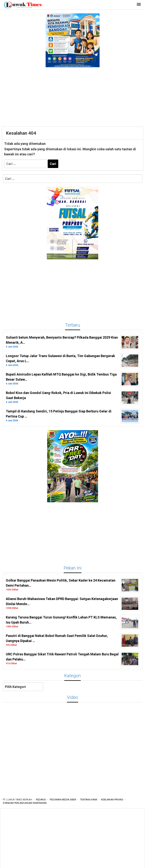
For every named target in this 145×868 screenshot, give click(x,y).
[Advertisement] (73, 96)
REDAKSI (41, 800)
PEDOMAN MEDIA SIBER (63, 800)
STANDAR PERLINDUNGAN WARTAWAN (25, 803)
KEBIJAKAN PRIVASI (112, 800)
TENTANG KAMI (89, 800)
